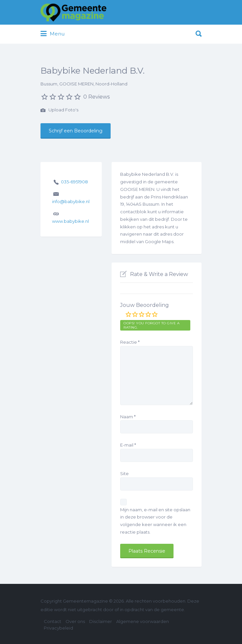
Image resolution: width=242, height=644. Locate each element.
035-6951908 (74, 182)
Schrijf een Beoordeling (76, 131)
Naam (128, 417)
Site (124, 473)
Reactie (130, 342)
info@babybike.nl (71, 201)
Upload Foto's (59, 110)
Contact (53, 621)
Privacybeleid (58, 628)
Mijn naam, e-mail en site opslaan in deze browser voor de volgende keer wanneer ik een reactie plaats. (155, 521)
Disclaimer (101, 621)
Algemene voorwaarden (143, 621)
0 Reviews (96, 97)
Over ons (75, 621)
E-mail (128, 445)
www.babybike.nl (70, 221)
